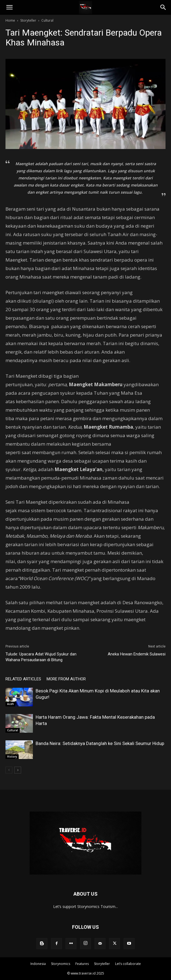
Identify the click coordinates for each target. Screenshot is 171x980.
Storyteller (28, 20)
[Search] (163, 7)
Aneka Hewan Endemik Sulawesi (137, 654)
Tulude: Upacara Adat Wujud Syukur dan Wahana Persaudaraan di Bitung (41, 657)
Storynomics (61, 964)
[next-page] (18, 770)
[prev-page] (9, 770)
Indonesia (38, 964)
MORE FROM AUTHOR (66, 679)
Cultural (47, 20)
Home (10, 20)
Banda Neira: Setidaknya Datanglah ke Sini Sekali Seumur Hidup (100, 743)
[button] (9, 7)
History (12, 757)
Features (82, 964)
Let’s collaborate (128, 964)
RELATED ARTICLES (23, 679)
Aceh (11, 704)
